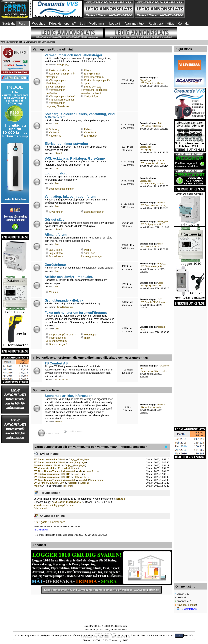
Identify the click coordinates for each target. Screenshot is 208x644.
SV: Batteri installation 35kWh (50, 459)
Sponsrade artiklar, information (69, 396)
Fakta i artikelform (59, 70)
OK (179, 636)
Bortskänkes (56, 256)
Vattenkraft (90, 133)
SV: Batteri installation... (152, 126)
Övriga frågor (91, 97)
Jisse (161, 283)
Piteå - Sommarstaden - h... (154, 407)
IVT (85, 474)
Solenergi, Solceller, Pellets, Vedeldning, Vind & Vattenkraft (80, 116)
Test (143, 330)
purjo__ (65, 65)
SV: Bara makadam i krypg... (154, 205)
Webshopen (91, 335)
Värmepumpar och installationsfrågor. (74, 55)
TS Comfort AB (56, 363)
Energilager (90, 136)
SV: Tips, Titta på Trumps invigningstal (54, 471)
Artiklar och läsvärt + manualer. (69, 277)
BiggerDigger (146, 80)
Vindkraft (54, 133)
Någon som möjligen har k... (154, 371)
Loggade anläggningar (61, 189)
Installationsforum (94, 77)
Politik (87, 250)
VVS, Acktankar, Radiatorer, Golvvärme (75, 158)
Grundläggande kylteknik (64, 300)
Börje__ (162, 123)
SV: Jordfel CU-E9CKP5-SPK (49, 483)
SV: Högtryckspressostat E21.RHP (52, 474)
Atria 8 (37, 486)
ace (72, 307)
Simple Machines (118, 630)
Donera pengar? (58, 344)
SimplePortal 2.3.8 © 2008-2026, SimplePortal (105, 626)
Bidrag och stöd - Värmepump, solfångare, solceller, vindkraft (95, 90)
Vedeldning (55, 136)
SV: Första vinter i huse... (153, 83)
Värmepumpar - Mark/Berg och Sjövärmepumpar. (56, 84)
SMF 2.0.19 (90, 630)
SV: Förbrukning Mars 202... (154, 183)
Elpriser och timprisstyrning (66, 144)
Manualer (54, 292)
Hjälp (87, 338)
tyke (71, 462)
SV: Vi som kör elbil (150, 247)
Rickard (58, 153)
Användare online (186, 605)
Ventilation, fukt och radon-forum (70, 196)
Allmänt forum (56, 234)
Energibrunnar (92, 74)
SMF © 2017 (103, 630)
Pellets (88, 129)
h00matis (78, 477)
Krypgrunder (56, 212)
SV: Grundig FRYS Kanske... (154, 302)
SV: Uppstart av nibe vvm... (154, 163)
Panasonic (84, 483)
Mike (160, 244)
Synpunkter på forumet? (62, 335)
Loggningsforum (57, 173)
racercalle (73, 483)
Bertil (59, 65)
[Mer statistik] (41, 508)
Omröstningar (55, 265)
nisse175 (83, 480)
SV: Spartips (147, 150)
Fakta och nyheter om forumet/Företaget (76, 313)
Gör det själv (54, 219)
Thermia (68, 486)
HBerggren (163, 221)
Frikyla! (88, 70)
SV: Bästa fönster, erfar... (152, 266)
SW (160, 299)
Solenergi (54, 129)
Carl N (161, 160)
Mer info (188, 636)
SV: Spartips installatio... (152, 286)
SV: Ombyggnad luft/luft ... (153, 224)
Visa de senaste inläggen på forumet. (54, 505)
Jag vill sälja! (56, 250)
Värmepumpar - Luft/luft (62, 97)
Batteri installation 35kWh (47, 465)
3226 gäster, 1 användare (50, 522)
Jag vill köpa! (56, 253)
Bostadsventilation (94, 212)
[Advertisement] (15, 504)
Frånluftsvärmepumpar (61, 100)
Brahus (121, 499)
